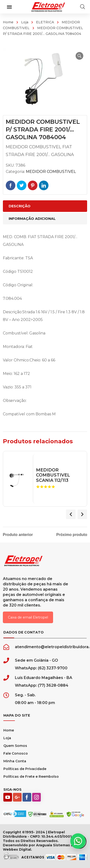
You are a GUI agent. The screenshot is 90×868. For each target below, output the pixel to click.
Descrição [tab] (20, 206)
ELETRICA (45, 22)
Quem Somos (15, 746)
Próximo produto (72, 535)
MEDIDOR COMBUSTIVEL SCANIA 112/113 (53, 475)
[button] (79, 56)
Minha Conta (15, 761)
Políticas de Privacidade (25, 769)
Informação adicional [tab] (32, 219)
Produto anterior (18, 535)
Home (8, 22)
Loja (25, 22)
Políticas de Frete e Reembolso (31, 777)
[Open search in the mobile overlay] (83, 7)
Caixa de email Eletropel (28, 617)
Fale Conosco (16, 753)
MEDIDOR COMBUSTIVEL (51, 172)
